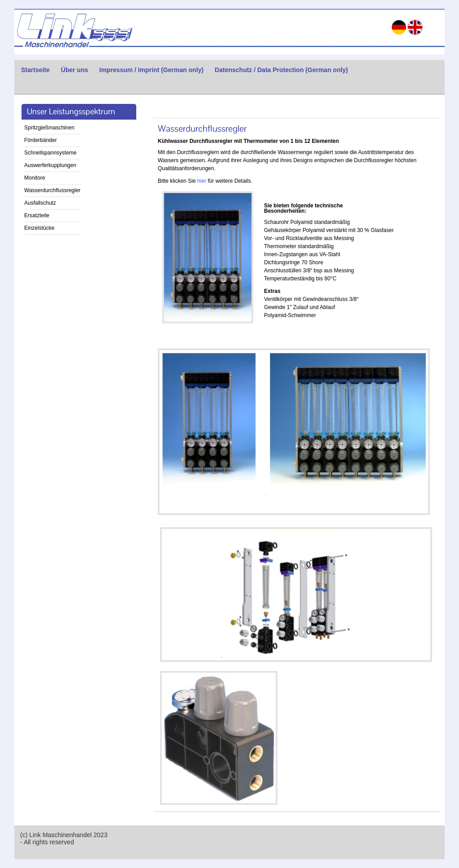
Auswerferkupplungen (50, 165)
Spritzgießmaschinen (49, 128)
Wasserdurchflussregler (52, 190)
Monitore (35, 178)
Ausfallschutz (40, 203)
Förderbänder (41, 140)
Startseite (35, 70)
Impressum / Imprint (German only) (152, 70)
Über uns (75, 70)
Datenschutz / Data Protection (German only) (281, 70)
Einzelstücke (39, 228)
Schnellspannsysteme (50, 153)
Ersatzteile (37, 215)
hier (202, 181)
